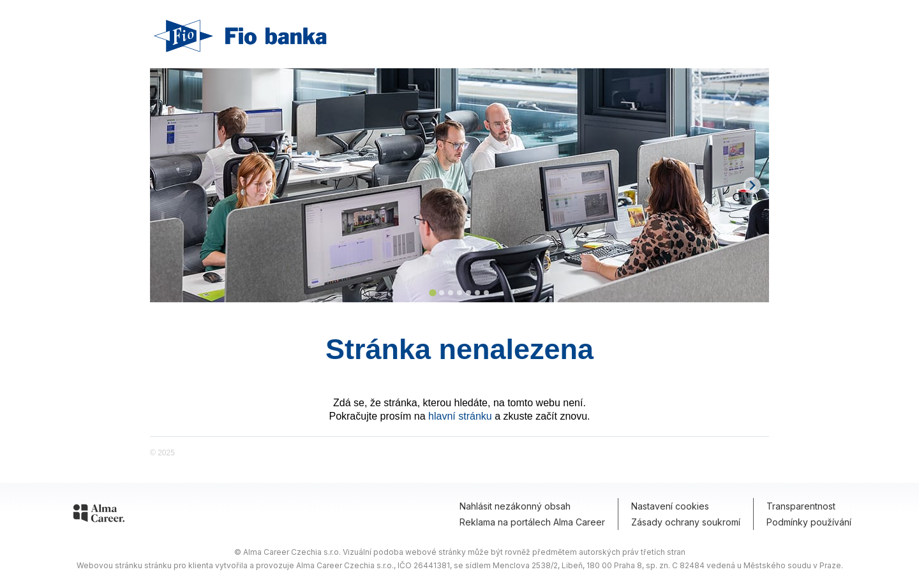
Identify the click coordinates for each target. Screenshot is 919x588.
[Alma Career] (99, 515)
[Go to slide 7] (486, 293)
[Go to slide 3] (451, 293)
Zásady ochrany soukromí (686, 522)
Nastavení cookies (670, 506)
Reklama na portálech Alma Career (532, 522)
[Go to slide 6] (477, 293)
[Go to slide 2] (442, 293)
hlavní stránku (460, 416)
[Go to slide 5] (468, 293)
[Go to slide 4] (459, 293)
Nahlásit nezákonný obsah (515, 506)
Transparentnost (801, 506)
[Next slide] (752, 185)
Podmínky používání (809, 522)
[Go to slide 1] (432, 292)
